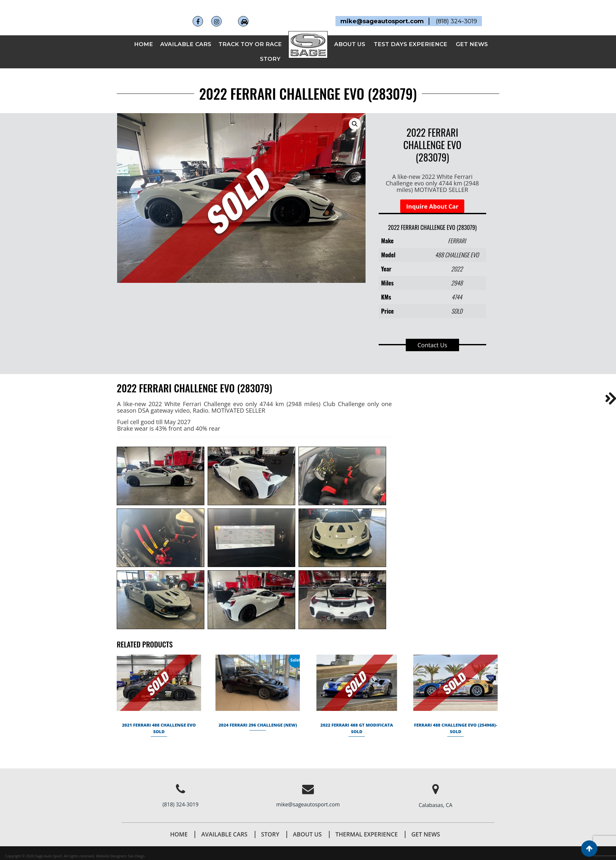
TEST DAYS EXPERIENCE (411, 35)
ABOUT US (350, 35)
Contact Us (432, 336)
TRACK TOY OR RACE (250, 35)
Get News (427, 825)
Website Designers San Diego (120, 847)
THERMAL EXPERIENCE (367, 825)
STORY (270, 50)
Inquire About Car (432, 197)
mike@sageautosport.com (308, 795)
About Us (307, 825)
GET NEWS (472, 35)
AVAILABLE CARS (186, 35)
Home (144, 35)
